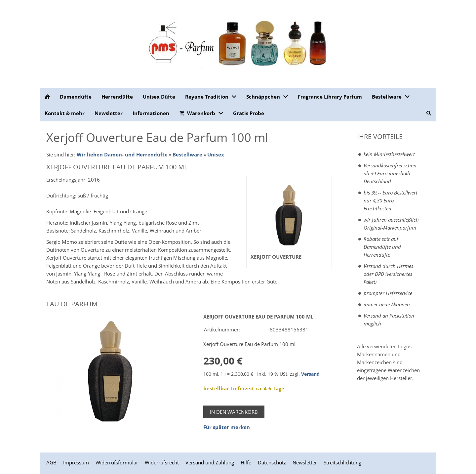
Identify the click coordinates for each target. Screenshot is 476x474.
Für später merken (227, 427)
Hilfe (246, 462)
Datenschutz (272, 462)
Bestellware (187, 154)
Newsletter (305, 462)
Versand (310, 374)
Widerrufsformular (117, 462)
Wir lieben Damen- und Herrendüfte (122, 154)
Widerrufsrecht (162, 462)
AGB (51, 462)
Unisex (216, 154)
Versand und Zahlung (210, 462)
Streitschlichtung (342, 462)
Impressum (76, 462)
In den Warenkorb (234, 412)
